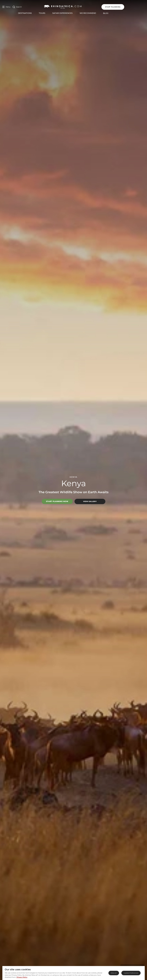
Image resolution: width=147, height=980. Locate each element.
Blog (116, 13)
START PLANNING (133, 7)
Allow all (114, 973)
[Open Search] (17, 7)
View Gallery (90, 501)
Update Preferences (131, 973)
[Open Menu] (6, 7)
